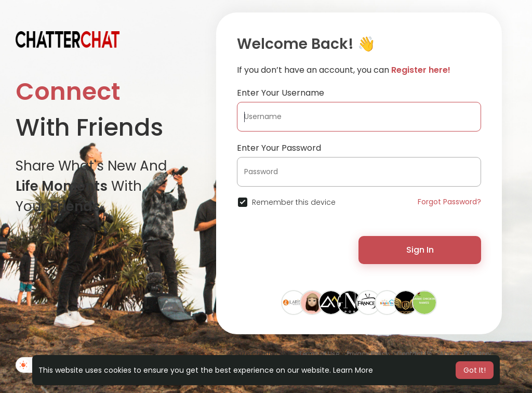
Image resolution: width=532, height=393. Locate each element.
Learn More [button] (353, 370)
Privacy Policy (368, 354)
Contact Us (414, 354)
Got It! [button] (475, 370)
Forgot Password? (449, 202)
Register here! (421, 70)
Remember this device (294, 202)
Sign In (420, 250)
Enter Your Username (281, 93)
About (449, 354)
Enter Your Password (279, 148)
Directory (478, 354)
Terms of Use (319, 354)
